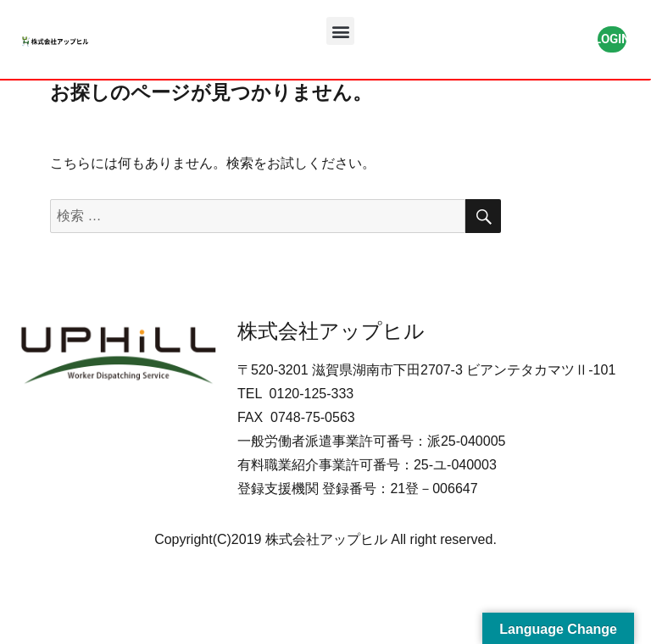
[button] (340, 31)
